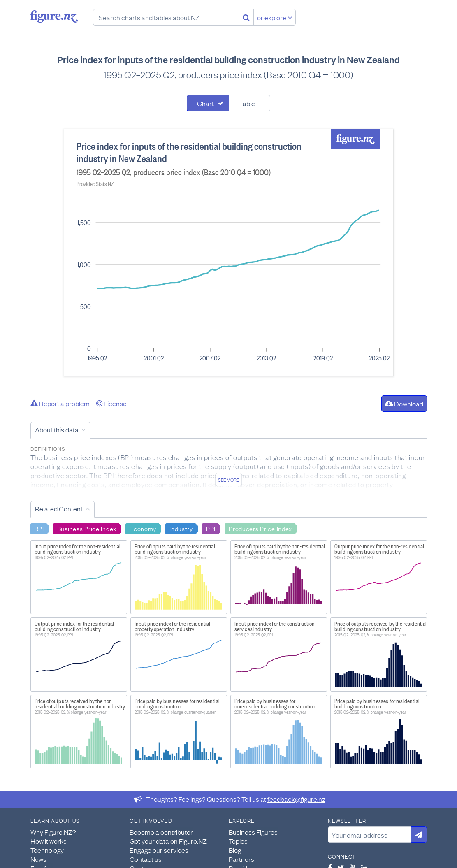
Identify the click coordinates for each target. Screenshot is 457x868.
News (38, 859)
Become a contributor (161, 832)
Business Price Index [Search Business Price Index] (87, 528)
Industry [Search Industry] (181, 528)
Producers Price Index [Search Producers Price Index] (260, 528)
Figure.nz (54, 16)
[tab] (208, 103)
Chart (205, 103)
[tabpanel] (229, 252)
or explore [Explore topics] (275, 17)
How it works (49, 841)
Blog (235, 850)
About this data (57, 429)
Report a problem (60, 403)
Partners (241, 859)
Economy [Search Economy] (143, 528)
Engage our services (159, 850)
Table (247, 103)
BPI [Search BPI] (39, 528)
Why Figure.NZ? (53, 832)
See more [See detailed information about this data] (228, 480)
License (111, 403)
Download (404, 404)
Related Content (59, 508)
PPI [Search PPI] (211, 528)
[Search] (246, 17)
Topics (238, 841)
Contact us (146, 859)
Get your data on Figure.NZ (168, 841)
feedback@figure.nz (296, 799)
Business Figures (253, 832)
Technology (47, 850)
